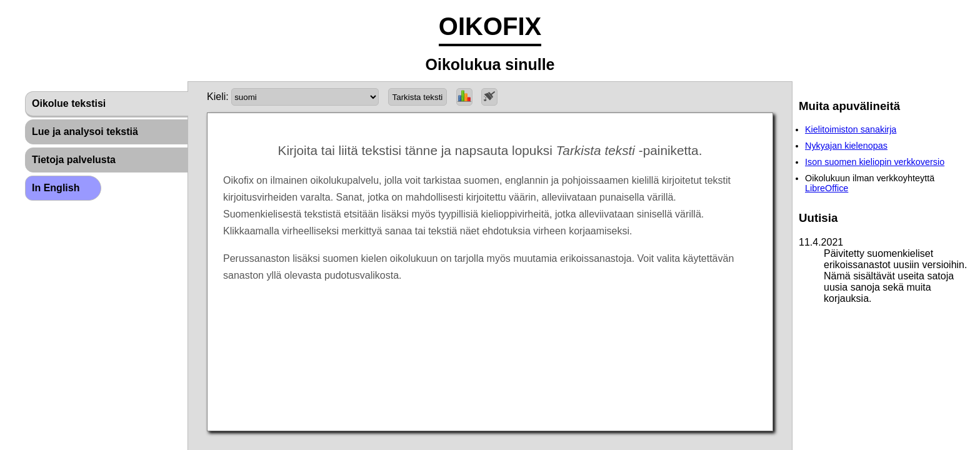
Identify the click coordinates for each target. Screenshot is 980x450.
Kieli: (218, 97)
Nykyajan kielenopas (846, 146)
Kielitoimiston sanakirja (851, 129)
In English (56, 188)
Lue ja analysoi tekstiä (85, 132)
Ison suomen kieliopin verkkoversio (875, 162)
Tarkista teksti (418, 97)
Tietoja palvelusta (74, 160)
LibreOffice (827, 188)
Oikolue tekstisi (69, 103)
